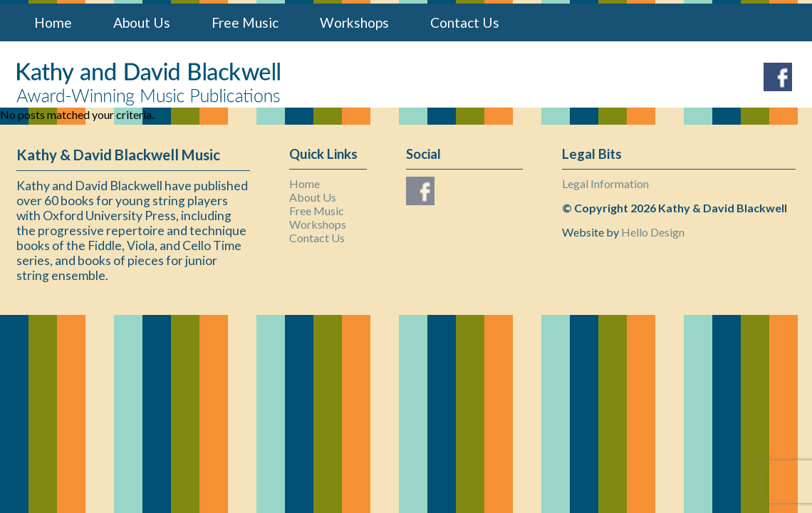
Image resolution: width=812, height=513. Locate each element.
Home (53, 22)
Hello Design (653, 232)
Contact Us (465, 22)
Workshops (354, 22)
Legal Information (605, 183)
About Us (142, 22)
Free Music (245, 22)
